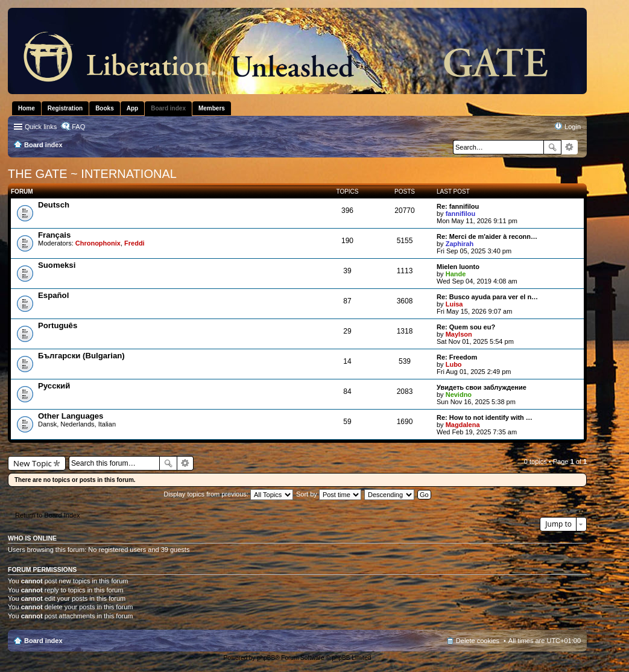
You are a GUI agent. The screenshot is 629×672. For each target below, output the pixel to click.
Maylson (459, 334)
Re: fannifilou (458, 206)
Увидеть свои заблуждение (482, 387)
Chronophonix (98, 243)
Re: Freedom (457, 357)
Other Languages (71, 416)
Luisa (454, 304)
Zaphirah (460, 244)
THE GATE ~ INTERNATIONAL (92, 174)
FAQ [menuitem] (78, 127)
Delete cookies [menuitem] (478, 641)
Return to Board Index (48, 515)
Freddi (134, 243)
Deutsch (54, 205)
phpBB (266, 658)
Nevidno (459, 395)
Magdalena (463, 425)
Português (58, 325)
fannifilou (461, 214)
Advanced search (570, 147)
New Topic (33, 463)
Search (552, 147)
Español (53, 295)
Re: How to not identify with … (485, 417)
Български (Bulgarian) (81, 356)
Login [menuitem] (573, 127)
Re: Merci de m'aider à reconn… (487, 236)
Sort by (329, 494)
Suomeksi (57, 265)
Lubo (454, 364)
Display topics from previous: (228, 494)
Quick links (41, 127)
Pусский (54, 386)
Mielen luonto (458, 267)
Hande (456, 274)
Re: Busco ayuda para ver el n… (487, 297)
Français (54, 235)
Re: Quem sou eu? (466, 327)
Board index (43, 641)
